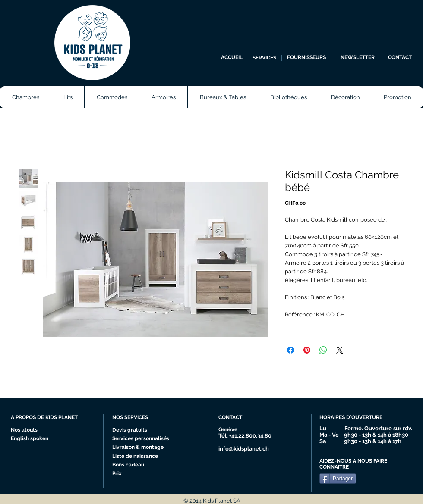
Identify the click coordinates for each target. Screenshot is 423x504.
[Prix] (137, 474)
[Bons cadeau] (137, 465)
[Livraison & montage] (140, 448)
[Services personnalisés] (144, 439)
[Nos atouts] (27, 430)
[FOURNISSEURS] (306, 58)
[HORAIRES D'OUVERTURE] (355, 418)
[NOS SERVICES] (144, 418)
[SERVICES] (264, 58)
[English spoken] (38, 439)
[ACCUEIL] (232, 58)
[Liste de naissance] (137, 457)
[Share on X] (340, 350)
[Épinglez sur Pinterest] (307, 350)
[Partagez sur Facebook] (290, 350)
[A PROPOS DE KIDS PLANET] (48, 418)
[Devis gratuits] (131, 430)
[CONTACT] (400, 58)
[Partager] (338, 479)
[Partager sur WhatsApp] (323, 350)
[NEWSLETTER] (358, 58)
